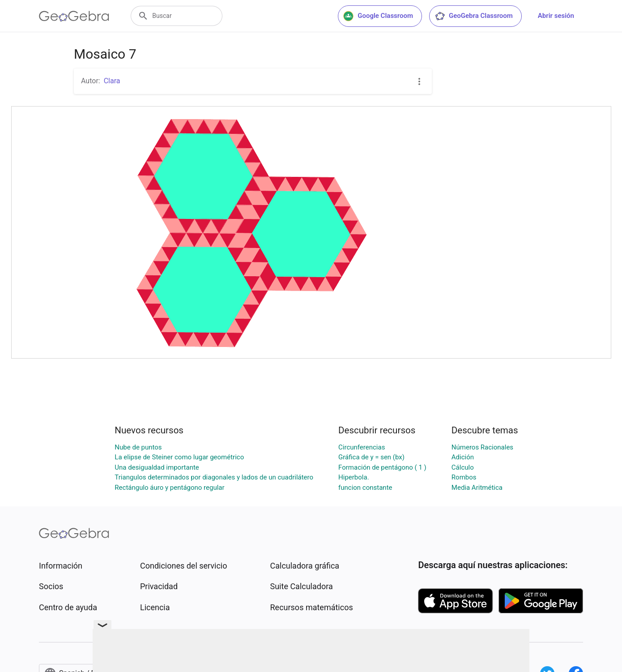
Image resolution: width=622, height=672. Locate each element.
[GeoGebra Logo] (74, 16)
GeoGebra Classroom (474, 16)
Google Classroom (378, 16)
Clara (112, 81)
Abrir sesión (556, 16)
